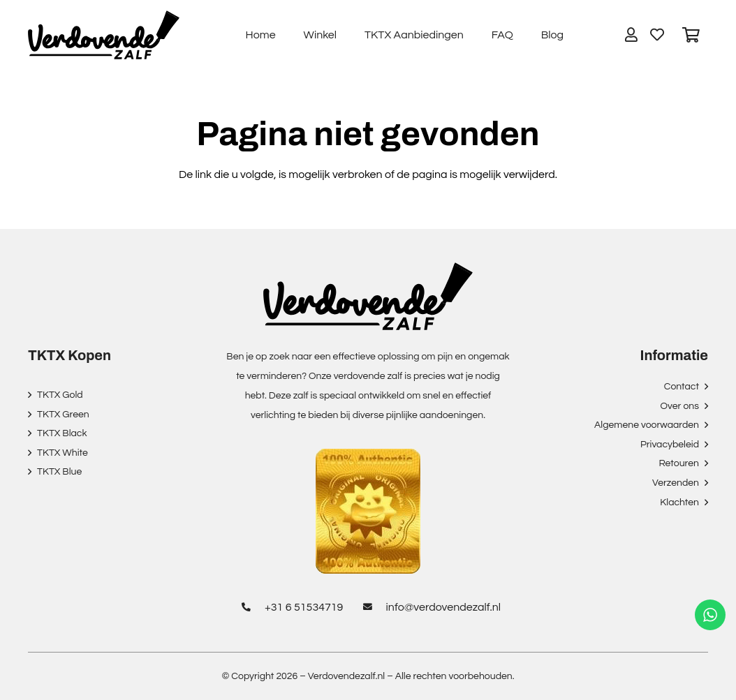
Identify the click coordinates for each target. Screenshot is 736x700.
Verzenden (676, 483)
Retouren (679, 463)
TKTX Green (63, 415)
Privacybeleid (670, 445)
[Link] (104, 35)
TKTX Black (62, 433)
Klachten (679, 502)
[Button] (631, 35)
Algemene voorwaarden (647, 425)
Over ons (680, 406)
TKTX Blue (59, 472)
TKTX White (62, 453)
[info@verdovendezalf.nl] (371, 607)
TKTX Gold (60, 395)
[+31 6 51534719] (250, 607)
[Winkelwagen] (691, 35)
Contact (682, 387)
